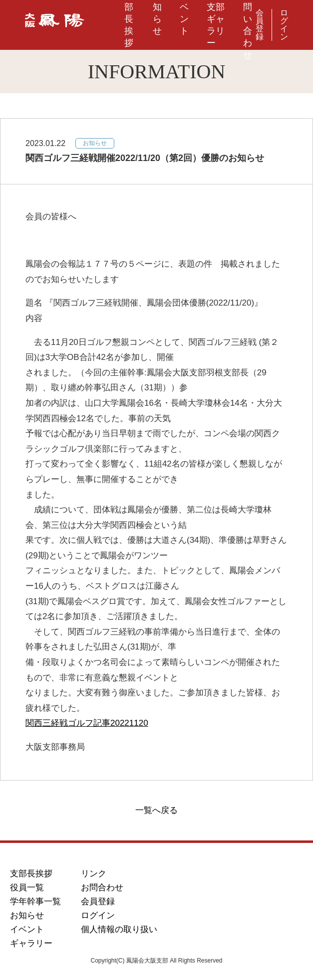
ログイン (284, 25)
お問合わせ (102, 888)
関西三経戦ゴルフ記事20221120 (87, 723)
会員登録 (260, 25)
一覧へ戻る (156, 810)
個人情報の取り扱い (119, 929)
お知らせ (27, 915)
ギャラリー (31, 943)
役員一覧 (27, 888)
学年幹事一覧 (35, 901)
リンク (94, 874)
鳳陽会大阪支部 (55, 25)
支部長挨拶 (31, 874)
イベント (27, 929)
